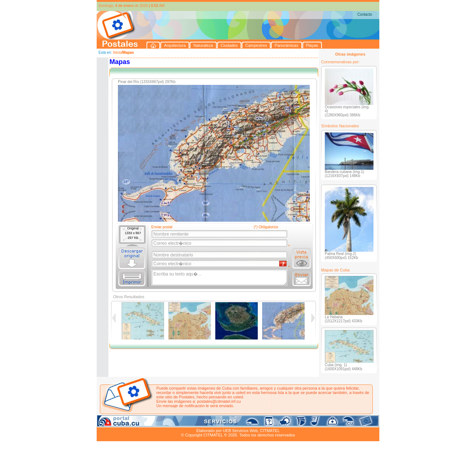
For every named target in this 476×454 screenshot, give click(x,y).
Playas (235, 422)
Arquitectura (120, 422)
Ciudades (166, 422)
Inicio (117, 52)
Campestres (188, 422)
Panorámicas (214, 422)
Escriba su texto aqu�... (220, 278)
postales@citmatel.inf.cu (219, 401)
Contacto (365, 14)
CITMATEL (270, 431)
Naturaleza (144, 422)
